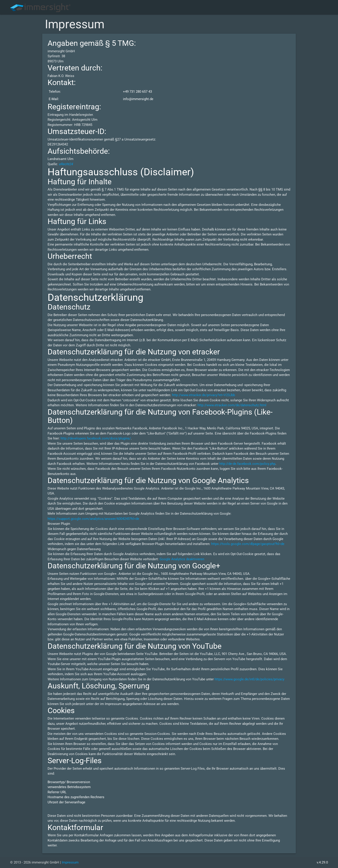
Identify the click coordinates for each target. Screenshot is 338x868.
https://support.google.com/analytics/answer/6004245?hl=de (93, 519)
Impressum (70, 862)
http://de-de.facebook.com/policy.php (247, 464)
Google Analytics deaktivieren (182, 559)
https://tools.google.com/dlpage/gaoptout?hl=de (248, 544)
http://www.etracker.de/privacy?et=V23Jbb (203, 395)
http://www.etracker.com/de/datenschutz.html (232, 405)
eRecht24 (66, 164)
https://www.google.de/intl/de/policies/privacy (249, 679)
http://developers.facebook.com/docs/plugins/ (96, 438)
